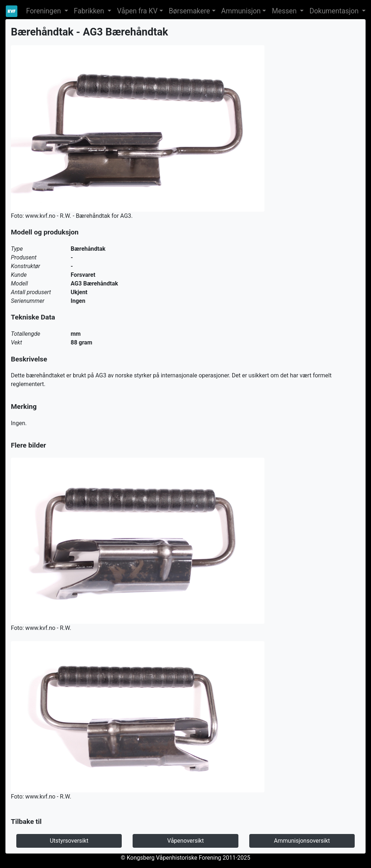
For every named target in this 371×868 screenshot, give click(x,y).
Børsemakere (189, 11)
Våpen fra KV (137, 11)
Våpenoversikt (186, 841)
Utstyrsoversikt (69, 841)
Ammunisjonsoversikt (302, 841)
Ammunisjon (241, 11)
